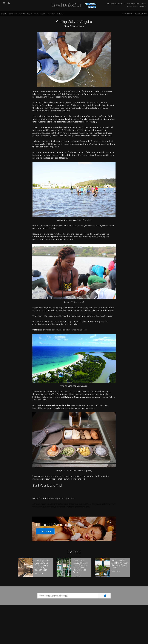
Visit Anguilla (85, 220)
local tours (98, 308)
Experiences (40, 14)
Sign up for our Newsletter (135, 14)
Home (4, 14)
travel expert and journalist (62, 498)
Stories (51, 14)
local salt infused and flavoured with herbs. (67, 330)
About (12, 14)
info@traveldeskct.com (137, 6)
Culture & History (77, 26)
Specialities (24, 14)
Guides (60, 14)
